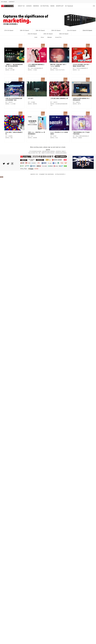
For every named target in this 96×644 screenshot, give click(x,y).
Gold (36, 37)
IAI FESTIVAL (45, 6)
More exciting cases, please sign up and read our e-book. (48, 147)
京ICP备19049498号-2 (60, 174)
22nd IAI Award (87, 30)
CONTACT (12, 2)
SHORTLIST (60, 6)
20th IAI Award (56, 30)
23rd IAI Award (32, 34)
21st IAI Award (72, 30)
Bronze (50, 37)
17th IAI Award (9, 30)
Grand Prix (58, 37)
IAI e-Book (4, 2)
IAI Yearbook (69, 6)
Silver (42, 37)
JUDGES (29, 6)
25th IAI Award (64, 34)
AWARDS (36, 6)
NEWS (52, 6)
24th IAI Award (48, 34)
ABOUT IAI (21, 6)
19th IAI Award (40, 30)
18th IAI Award (24, 30)
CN (94, 6)
